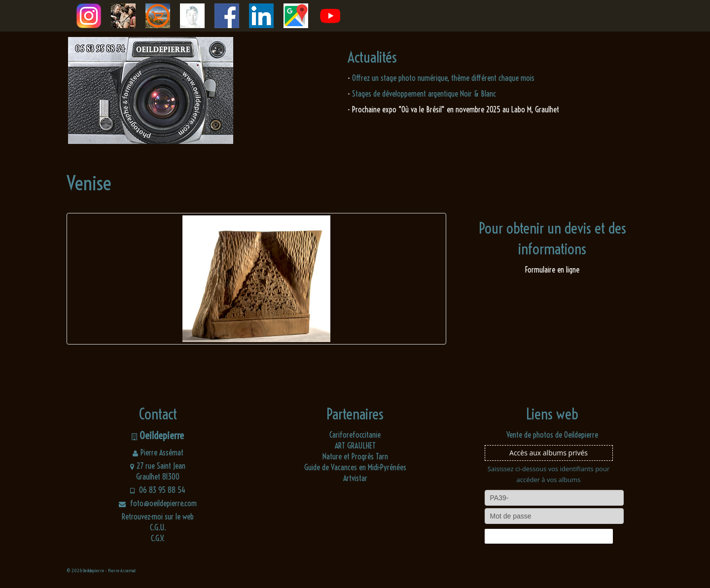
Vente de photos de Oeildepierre (552, 435)
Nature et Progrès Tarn (355, 456)
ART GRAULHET (355, 446)
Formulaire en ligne (552, 270)
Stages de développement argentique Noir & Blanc (424, 94)
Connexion (548, 536)
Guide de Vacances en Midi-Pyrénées (355, 467)
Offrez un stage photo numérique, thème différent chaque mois (443, 78)
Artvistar (355, 478)
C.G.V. (158, 538)
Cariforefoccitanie (355, 435)
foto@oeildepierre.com (158, 503)
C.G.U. (158, 527)
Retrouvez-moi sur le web (158, 517)
